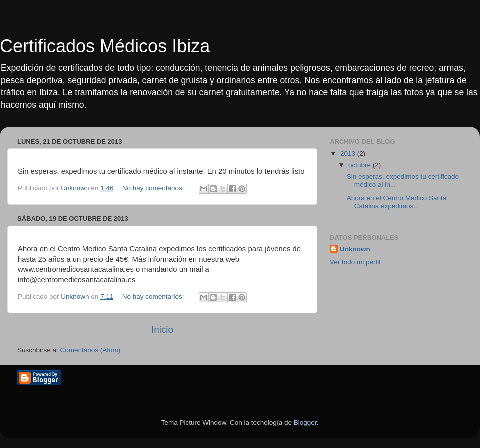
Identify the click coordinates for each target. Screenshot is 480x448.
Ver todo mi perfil (355, 262)
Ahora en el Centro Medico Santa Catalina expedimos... (397, 202)
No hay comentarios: (154, 188)
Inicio (162, 330)
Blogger (305, 423)
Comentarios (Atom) (91, 350)
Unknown (355, 249)
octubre (361, 165)
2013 (349, 154)
